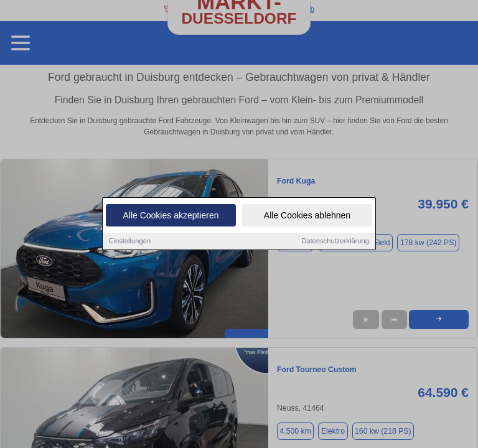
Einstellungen (130, 241)
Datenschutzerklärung (335, 241)
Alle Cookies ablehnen (307, 215)
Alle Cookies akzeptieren (171, 215)
